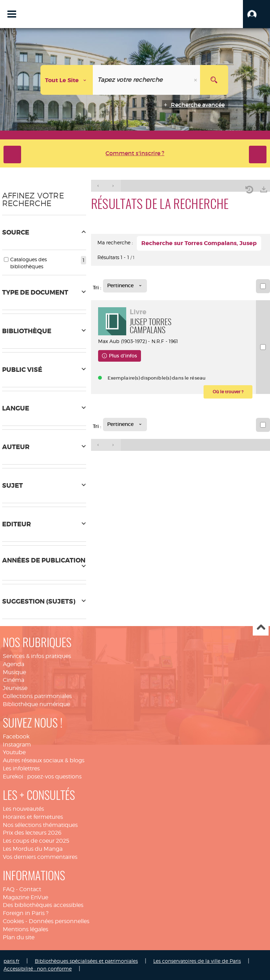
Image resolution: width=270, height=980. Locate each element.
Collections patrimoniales (37, 696)
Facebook (16, 736)
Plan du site (19, 937)
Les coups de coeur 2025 (36, 841)
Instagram (17, 745)
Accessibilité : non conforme (38, 969)
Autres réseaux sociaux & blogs (44, 760)
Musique (14, 672)
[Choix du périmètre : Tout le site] (67, 80)
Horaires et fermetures (33, 817)
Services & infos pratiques (37, 656)
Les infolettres (21, 768)
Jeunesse (15, 688)
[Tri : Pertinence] (125, 286)
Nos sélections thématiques (40, 825)
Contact (30, 889)
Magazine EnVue (25, 897)
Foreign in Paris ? (26, 913)
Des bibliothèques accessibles (43, 905)
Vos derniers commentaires (40, 857)
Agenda (14, 664)
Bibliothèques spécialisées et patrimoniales (86, 961)
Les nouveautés (23, 809)
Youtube (14, 752)
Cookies (13, 921)
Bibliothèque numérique (36, 704)
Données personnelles (59, 921)
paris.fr (11, 961)
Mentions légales (25, 929)
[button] (256, 14)
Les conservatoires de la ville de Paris (197, 961)
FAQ (9, 889)
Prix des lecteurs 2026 (32, 833)
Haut (261, 628)
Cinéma (14, 680)
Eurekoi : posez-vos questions (42, 777)
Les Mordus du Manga (33, 849)
